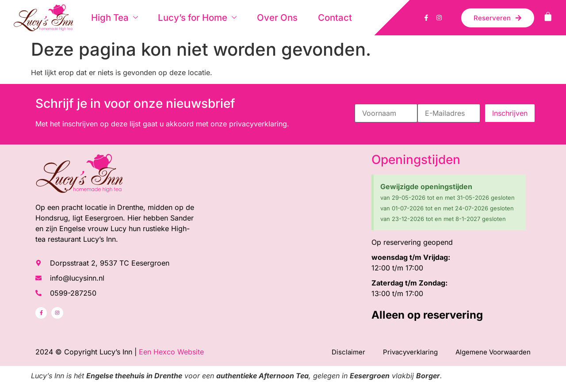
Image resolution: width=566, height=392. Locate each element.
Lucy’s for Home (188, 17)
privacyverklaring (258, 124)
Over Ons (263, 17)
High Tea (110, 17)
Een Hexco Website (171, 352)
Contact (317, 17)
